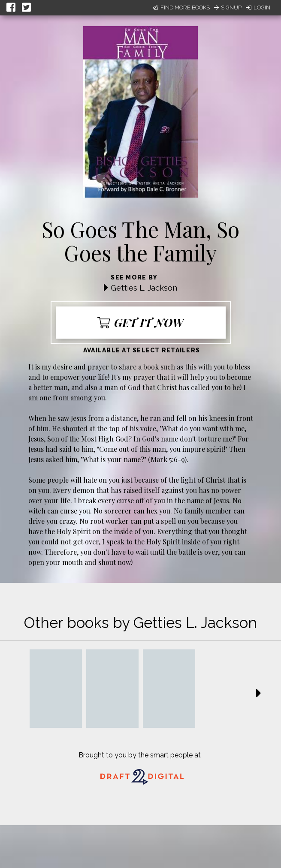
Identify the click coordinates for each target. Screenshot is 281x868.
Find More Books (181, 8)
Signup (228, 8)
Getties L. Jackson (144, 288)
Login (258, 8)
